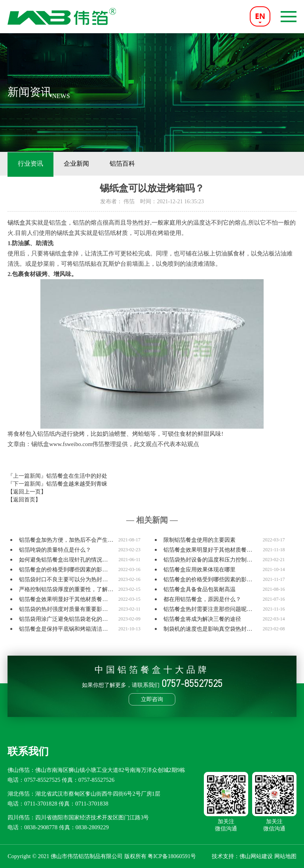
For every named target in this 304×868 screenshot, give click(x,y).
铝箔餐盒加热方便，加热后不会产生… (66, 540)
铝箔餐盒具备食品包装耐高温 (199, 589)
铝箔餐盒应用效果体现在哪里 (199, 570)
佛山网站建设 (256, 856)
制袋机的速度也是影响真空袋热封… (208, 629)
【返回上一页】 (27, 492)
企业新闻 (76, 164)
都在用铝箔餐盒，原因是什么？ (202, 599)
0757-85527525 (42, 780)
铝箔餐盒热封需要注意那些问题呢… (208, 609)
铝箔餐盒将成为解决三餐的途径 (202, 619)
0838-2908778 (41, 827)
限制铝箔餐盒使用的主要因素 (199, 540)
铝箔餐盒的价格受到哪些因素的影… (63, 570)
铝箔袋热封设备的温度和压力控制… (208, 560)
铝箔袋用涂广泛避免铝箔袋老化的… (63, 619)
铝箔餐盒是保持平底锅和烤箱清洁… (63, 629)
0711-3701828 (41, 804)
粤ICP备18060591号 (172, 856)
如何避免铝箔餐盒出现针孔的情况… (63, 560)
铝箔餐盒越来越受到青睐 (77, 484)
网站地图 (285, 856)
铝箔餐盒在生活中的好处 (77, 476)
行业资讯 (30, 164)
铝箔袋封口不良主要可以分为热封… (63, 580)
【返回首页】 (24, 500)
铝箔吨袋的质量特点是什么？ (55, 550)
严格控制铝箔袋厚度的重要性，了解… (66, 589)
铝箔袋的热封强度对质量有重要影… (63, 609)
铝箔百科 (122, 164)
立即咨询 (152, 699)
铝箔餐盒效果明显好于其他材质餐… (208, 550)
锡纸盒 (16, 223)
